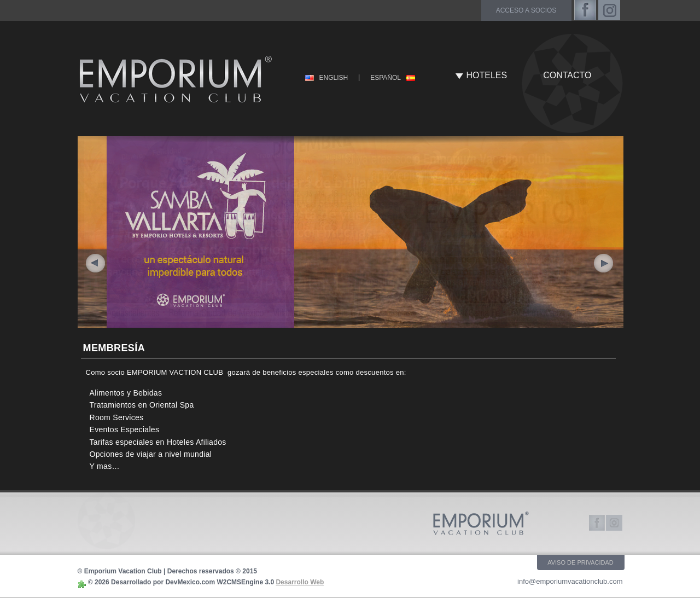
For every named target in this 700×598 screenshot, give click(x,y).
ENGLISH (334, 78)
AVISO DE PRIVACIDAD (581, 562)
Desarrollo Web (300, 582)
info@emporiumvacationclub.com (570, 581)
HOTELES (487, 75)
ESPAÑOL (386, 78)
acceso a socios (526, 10)
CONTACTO (567, 75)
